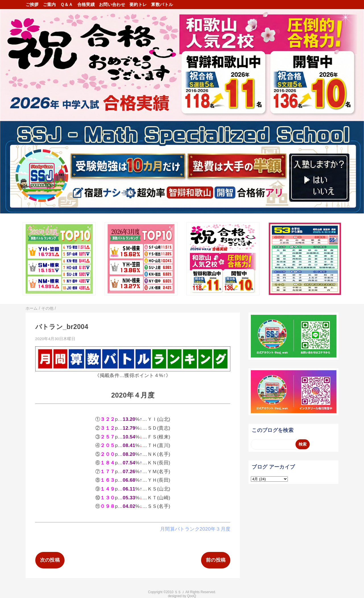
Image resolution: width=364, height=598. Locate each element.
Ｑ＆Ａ (67, 4)
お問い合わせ (112, 4)
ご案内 (49, 4)
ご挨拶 (32, 4)
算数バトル (162, 4)
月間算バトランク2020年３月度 (195, 529)
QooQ (192, 596)
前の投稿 (216, 560)
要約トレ (138, 4)
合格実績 (86, 4)
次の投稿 (50, 560)
